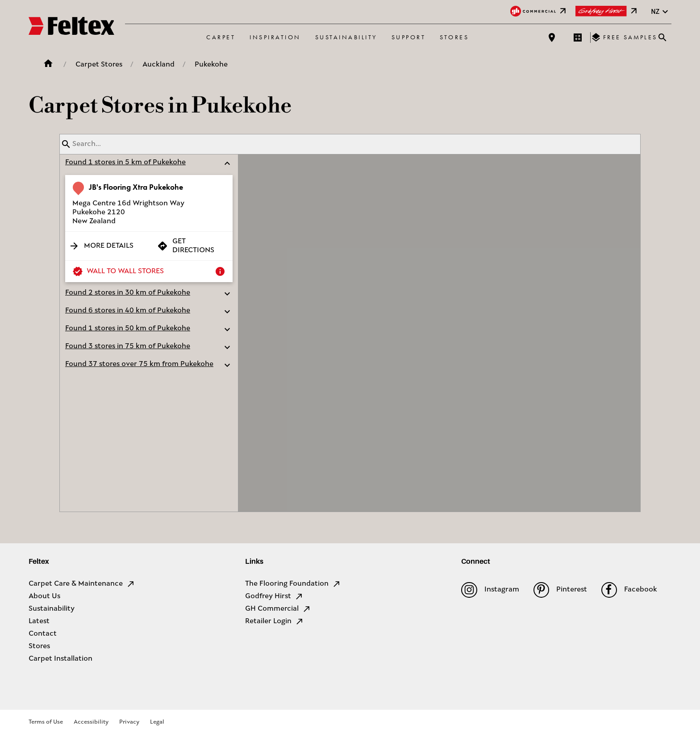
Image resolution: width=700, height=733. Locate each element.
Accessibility (91, 722)
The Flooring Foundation (293, 584)
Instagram (490, 590)
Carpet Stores (99, 65)
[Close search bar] (662, 37)
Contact (43, 634)
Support (409, 37)
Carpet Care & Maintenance (82, 584)
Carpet (221, 37)
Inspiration (275, 37)
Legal (157, 722)
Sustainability (346, 37)
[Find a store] (552, 37)
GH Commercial (278, 609)
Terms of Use (46, 722)
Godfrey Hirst (274, 596)
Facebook (629, 590)
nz (661, 12)
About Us (44, 596)
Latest (39, 621)
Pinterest (560, 590)
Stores (454, 37)
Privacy (129, 722)
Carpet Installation (60, 659)
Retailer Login (275, 621)
